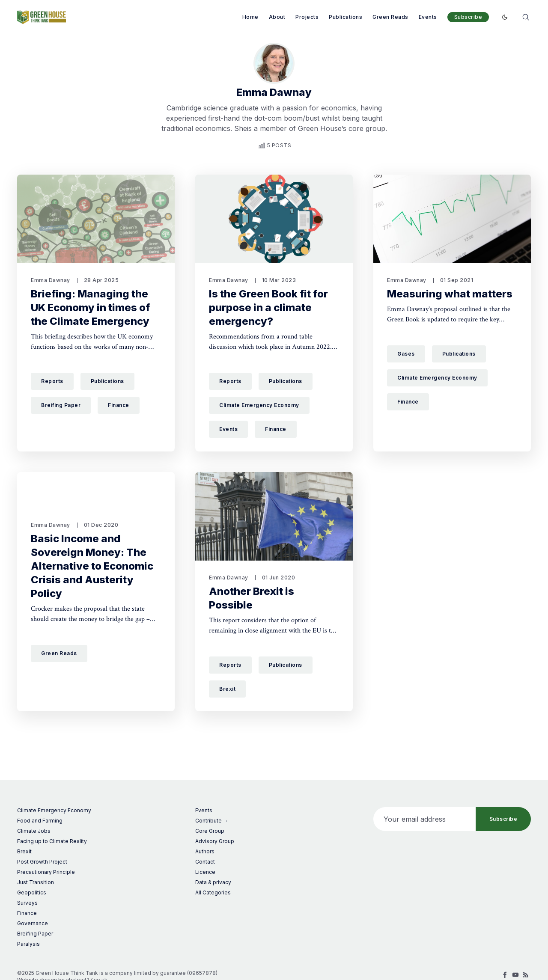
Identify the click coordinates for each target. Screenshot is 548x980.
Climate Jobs (34, 831)
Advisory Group (215, 841)
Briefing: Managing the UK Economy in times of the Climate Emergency (90, 307)
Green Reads (390, 17)
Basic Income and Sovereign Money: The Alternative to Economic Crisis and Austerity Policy (92, 566)
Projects (307, 17)
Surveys (27, 903)
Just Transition (36, 882)
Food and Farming (40, 821)
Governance (33, 923)
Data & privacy (213, 882)
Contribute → (212, 821)
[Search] (526, 16)
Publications (345, 17)
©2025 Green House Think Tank (58, 973)
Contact (205, 862)
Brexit (227, 689)
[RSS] (526, 975)
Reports (52, 381)
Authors (205, 851)
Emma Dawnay (51, 280)
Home (250, 17)
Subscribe (468, 17)
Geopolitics (32, 892)
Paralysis (28, 944)
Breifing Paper (61, 405)
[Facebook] (505, 975)
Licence (205, 872)
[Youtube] (515, 975)
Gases (406, 354)
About (277, 17)
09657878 (202, 973)
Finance (119, 405)
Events (428, 17)
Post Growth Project (42, 862)
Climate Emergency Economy (259, 405)
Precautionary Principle (46, 872)
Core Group (210, 831)
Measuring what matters (450, 294)
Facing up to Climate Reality (52, 841)
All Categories (213, 892)
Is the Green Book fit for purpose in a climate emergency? (268, 307)
